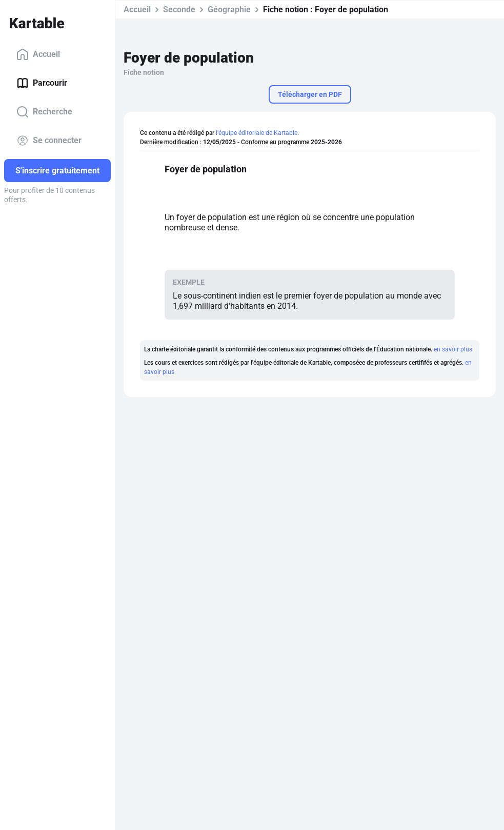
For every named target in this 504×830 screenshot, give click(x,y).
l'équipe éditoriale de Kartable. (257, 133)
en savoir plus (453, 349)
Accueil (38, 54)
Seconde (179, 9)
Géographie (229, 9)
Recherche (44, 112)
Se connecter (49, 141)
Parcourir (42, 83)
